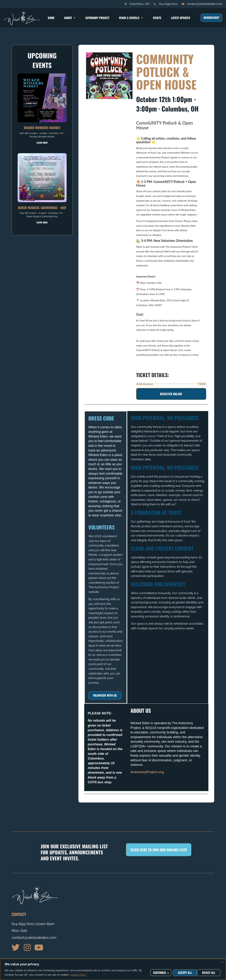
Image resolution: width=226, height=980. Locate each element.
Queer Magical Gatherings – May (42, 208)
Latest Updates (181, 18)
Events (157, 18)
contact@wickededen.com (34, 937)
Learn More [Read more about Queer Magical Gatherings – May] (42, 222)
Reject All (184, 972)
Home (51, 18)
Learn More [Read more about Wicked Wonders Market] (42, 143)
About (70, 18)
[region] (113, 969)
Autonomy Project (97, 18)
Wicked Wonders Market (42, 128)
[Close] (222, 962)
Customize (159, 972)
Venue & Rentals (131, 18)
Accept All (209, 972)
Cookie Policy (78, 975)
